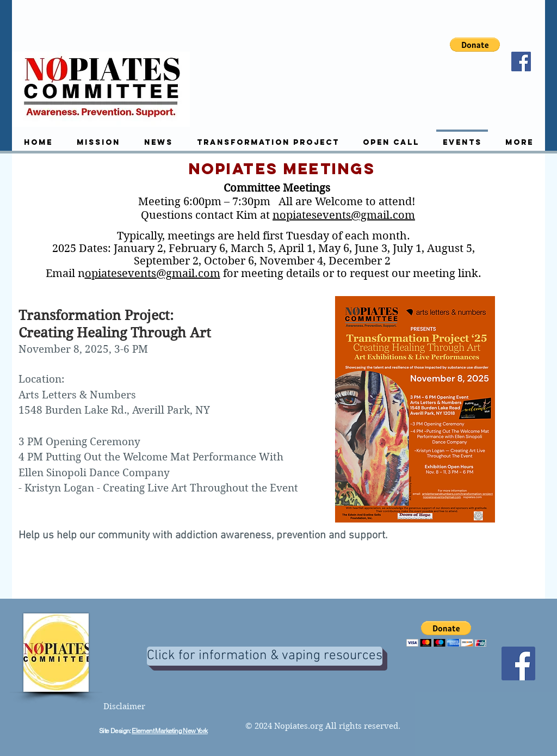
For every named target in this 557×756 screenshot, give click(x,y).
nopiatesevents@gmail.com (344, 215)
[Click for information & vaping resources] (265, 656)
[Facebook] (521, 62)
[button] (475, 45)
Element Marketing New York (169, 731)
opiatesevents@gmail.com (153, 273)
